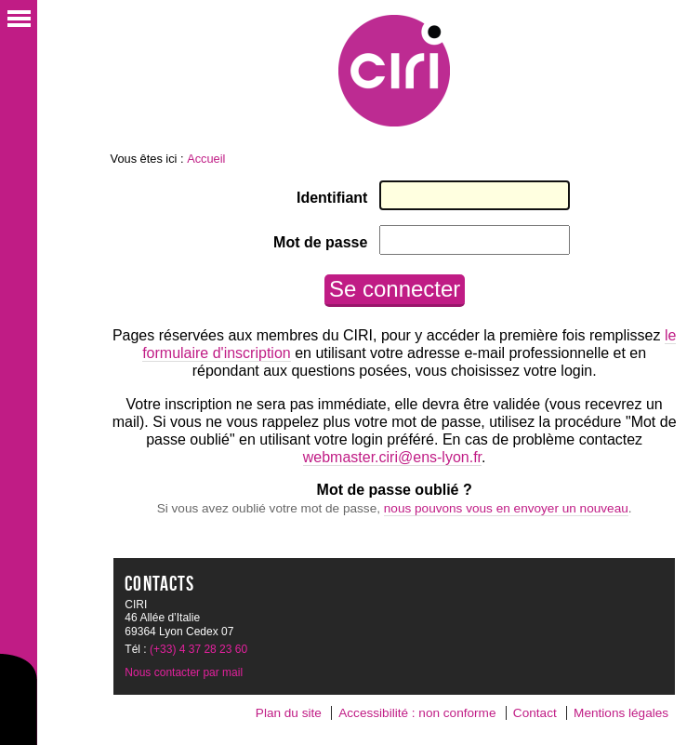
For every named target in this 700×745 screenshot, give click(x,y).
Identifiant (332, 198)
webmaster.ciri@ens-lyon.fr (392, 457)
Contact (535, 713)
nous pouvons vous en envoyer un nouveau (506, 508)
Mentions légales (621, 713)
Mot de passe (320, 242)
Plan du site (289, 713)
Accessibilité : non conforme (417, 713)
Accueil (206, 159)
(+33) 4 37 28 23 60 (198, 649)
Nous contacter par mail (184, 672)
